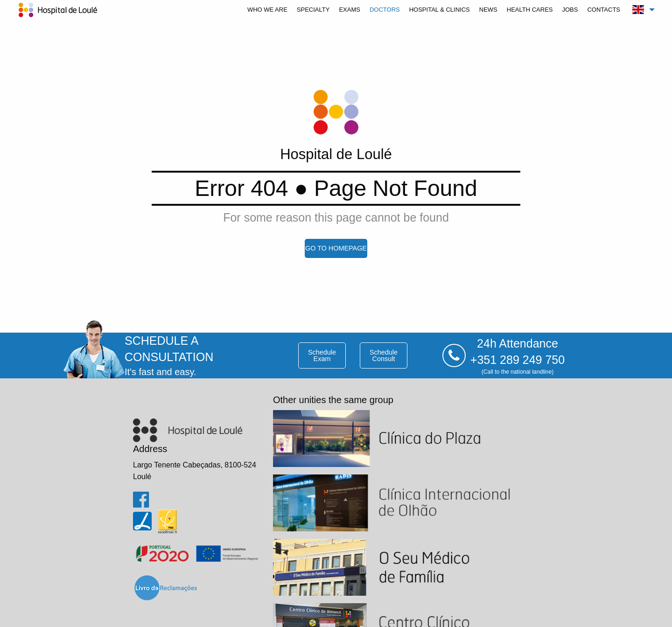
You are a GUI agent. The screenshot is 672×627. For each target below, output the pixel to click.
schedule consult (384, 355)
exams (350, 10)
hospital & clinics (440, 10)
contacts (604, 10)
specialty (313, 10)
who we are (267, 10)
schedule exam (322, 355)
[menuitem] (267, 10)
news (488, 10)
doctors (385, 10)
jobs (570, 10)
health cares (530, 10)
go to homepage (336, 248)
